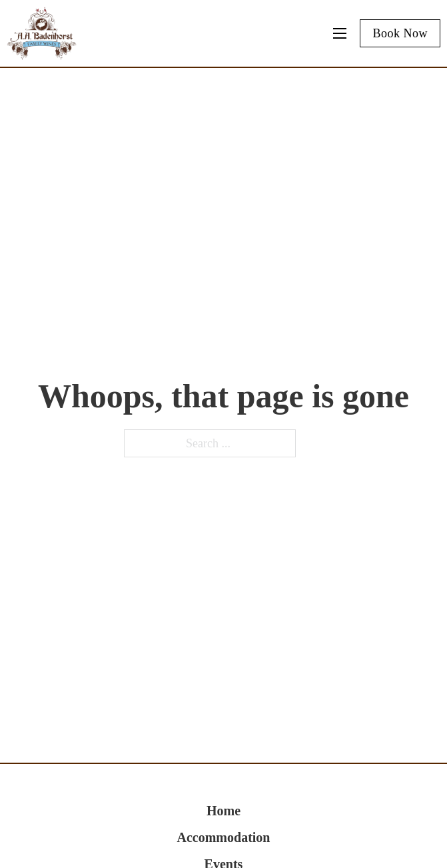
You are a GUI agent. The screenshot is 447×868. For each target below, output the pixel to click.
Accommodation (224, 837)
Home (223, 811)
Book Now (400, 33)
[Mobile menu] (340, 33)
